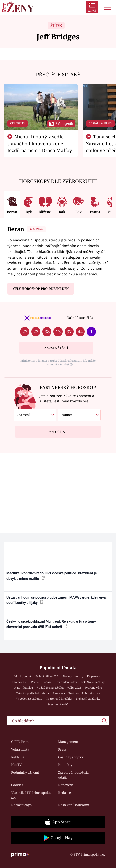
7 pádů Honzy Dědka (50, 687)
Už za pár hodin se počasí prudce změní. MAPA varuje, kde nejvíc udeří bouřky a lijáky (57, 600)
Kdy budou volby (66, 682)
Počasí (47, 682)
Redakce (65, 793)
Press (62, 749)
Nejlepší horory (73, 676)
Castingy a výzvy (71, 757)
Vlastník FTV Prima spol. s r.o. (31, 795)
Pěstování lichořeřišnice (84, 693)
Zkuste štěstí (56, 348)
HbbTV (16, 765)
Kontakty (65, 765)
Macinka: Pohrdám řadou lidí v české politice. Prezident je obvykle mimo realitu (52, 576)
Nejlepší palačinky (88, 699)
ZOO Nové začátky (93, 682)
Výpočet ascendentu (29, 699)
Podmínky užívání (25, 772)
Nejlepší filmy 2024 (47, 676)
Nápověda (66, 785)
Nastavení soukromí (74, 805)
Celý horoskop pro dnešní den (41, 289)
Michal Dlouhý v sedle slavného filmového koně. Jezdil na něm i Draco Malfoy (40, 143)
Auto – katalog (24, 687)
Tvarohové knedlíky (59, 699)
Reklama (18, 757)
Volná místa (20, 749)
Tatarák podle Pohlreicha (32, 693)
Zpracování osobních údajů (74, 775)
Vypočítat (58, 430)
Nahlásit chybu (22, 805)
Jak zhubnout (22, 676)
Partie (35, 682)
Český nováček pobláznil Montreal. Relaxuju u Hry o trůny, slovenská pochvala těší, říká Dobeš (51, 624)
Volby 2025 (74, 687)
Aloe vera (59, 693)
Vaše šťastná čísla (80, 318)
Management (68, 742)
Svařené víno (93, 687)
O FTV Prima (21, 742)
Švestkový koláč (58, 704)
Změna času (19, 682)
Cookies (17, 785)
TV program (95, 676)
